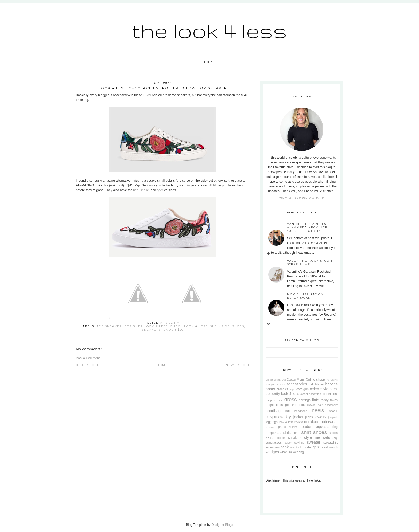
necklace (312, 422)
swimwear (273, 447)
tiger (160, 190)
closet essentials (311, 394)
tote (293, 447)
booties (332, 384)
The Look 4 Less (210, 31)
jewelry (321, 417)
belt (311, 384)
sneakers (151, 330)
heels (318, 410)
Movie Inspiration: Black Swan (306, 296)
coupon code (274, 400)
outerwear (329, 422)
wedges (272, 452)
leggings (272, 422)
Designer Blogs (222, 525)
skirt (269, 437)
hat (288, 411)
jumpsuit (333, 417)
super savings (294, 443)
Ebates (291, 380)
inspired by (278, 416)
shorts (333, 433)
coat (335, 394)
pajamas (270, 427)
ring (335, 427)
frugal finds (274, 405)
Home (210, 62)
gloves (311, 405)
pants (282, 427)
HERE (213, 185)
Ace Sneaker (109, 326)
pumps (293, 427)
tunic (299, 447)
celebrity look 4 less (282, 394)
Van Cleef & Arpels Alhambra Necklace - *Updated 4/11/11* (309, 227)
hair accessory (328, 405)
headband (301, 411)
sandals (284, 433)
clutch (327, 394)
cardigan (302, 389)
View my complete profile (302, 198)
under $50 (173, 330)
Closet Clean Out (276, 380)
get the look (295, 405)
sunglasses (274, 443)
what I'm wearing (292, 452)
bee (136, 190)
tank (285, 447)
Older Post (87, 365)
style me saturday (321, 437)
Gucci (147, 95)
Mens (300, 380)
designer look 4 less (146, 326)
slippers (280, 438)
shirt (306, 432)
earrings (304, 400)
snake (145, 190)
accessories (297, 384)
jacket (298, 417)
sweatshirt (331, 443)
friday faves (329, 400)
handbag (273, 411)
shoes (238, 326)
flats (315, 400)
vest (325, 447)
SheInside (220, 326)
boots (270, 389)
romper (271, 433)
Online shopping (317, 380)
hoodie (333, 411)
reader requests (315, 427)
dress (291, 399)
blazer (320, 384)
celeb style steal (324, 389)
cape (292, 389)
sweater (313, 442)
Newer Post (238, 365)
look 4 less (196, 326)
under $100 (312, 447)
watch (334, 447)
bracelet (282, 389)
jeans (309, 417)
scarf (296, 433)
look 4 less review (291, 422)
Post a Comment (88, 358)
